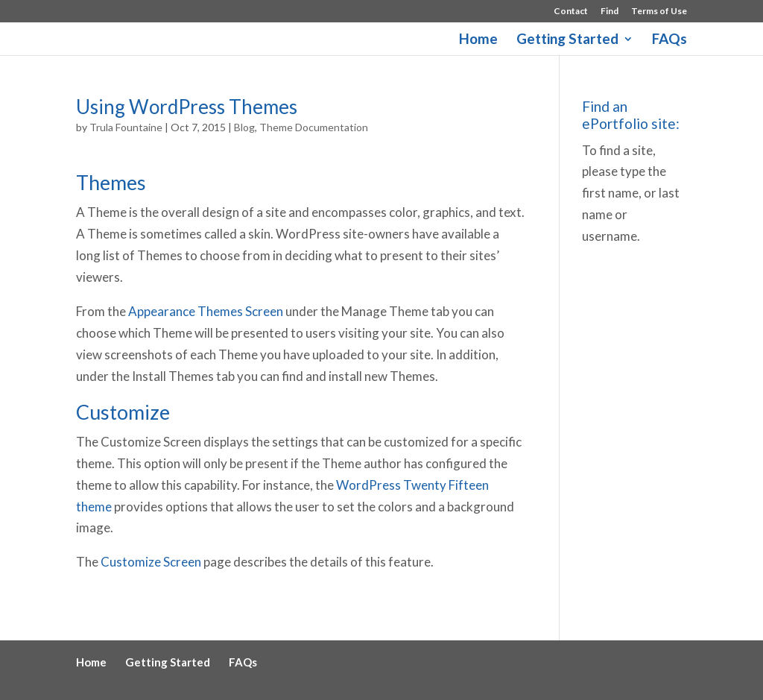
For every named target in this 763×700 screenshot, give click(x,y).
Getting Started (567, 40)
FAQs (669, 40)
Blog (244, 127)
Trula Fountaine (126, 127)
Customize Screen (151, 562)
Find (610, 12)
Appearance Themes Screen (206, 311)
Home (478, 40)
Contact (571, 12)
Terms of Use (659, 12)
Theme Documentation (314, 127)
